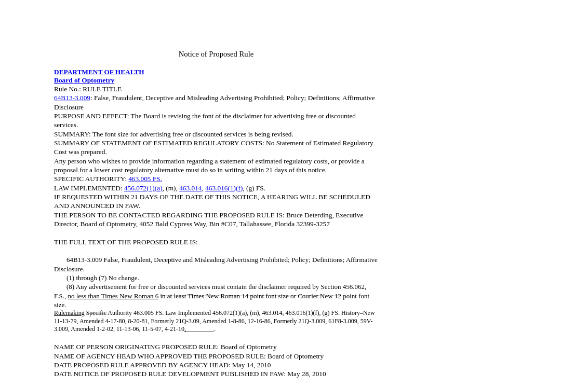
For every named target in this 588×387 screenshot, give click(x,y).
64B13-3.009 (72, 98)
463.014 (190, 188)
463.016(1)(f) (224, 188)
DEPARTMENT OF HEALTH (99, 72)
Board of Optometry (84, 80)
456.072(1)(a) (143, 188)
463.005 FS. (145, 179)
